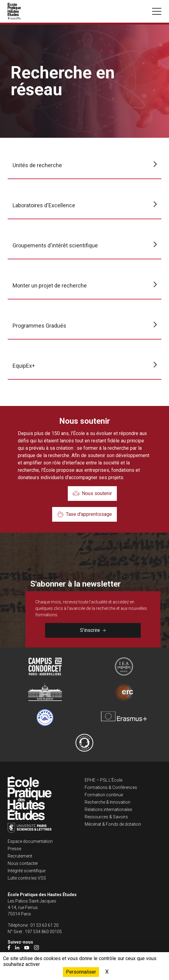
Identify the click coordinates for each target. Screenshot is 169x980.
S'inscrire (93, 630)
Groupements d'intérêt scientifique (55, 245)
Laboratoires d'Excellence (44, 205)
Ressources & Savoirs (106, 817)
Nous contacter (23, 863)
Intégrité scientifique (27, 871)
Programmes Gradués (39, 326)
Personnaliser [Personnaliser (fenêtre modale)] (81, 972)
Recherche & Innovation (108, 802)
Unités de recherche (37, 165)
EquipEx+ (24, 366)
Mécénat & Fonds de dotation (113, 824)
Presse (14, 849)
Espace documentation (30, 841)
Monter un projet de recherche (50, 285)
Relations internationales (108, 809)
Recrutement (20, 856)
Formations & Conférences (111, 787)
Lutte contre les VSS (27, 878)
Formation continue (104, 795)
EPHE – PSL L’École (104, 780)
